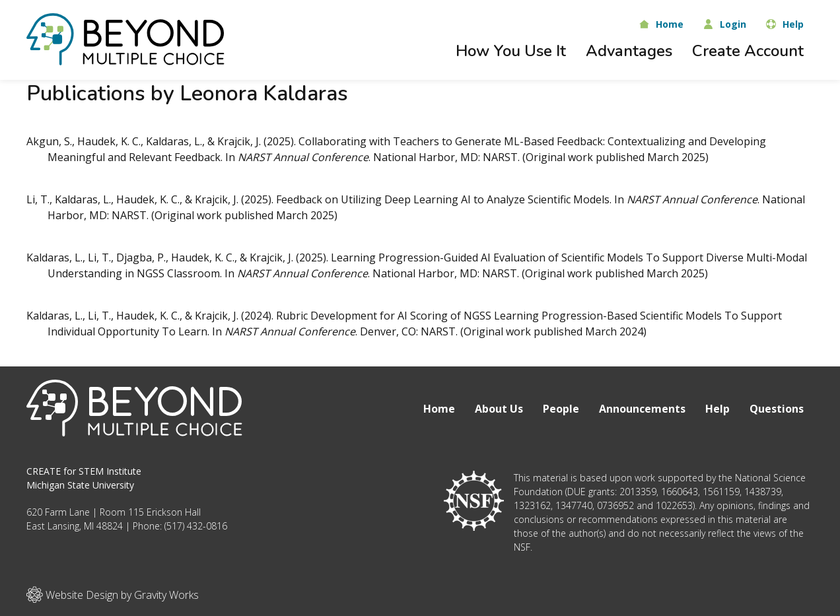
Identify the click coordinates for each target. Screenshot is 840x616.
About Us (499, 409)
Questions (777, 409)
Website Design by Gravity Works (113, 595)
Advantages (629, 51)
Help (717, 409)
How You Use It (511, 51)
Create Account (748, 51)
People (561, 409)
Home (439, 409)
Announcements (642, 409)
